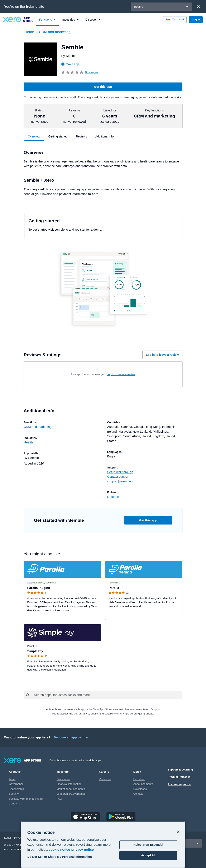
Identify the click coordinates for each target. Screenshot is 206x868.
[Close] (198, 7)
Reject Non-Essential (148, 845)
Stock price (63, 779)
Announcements (143, 784)
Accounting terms (179, 784)
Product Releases (179, 777)
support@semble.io (121, 481)
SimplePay (35, 651)
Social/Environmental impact (26, 799)
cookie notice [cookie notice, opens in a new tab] (59, 850)
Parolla (114, 588)
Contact (138, 794)
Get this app (103, 87)
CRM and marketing (38, 427)
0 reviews (92, 72)
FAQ (59, 799)
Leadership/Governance (71, 794)
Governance (16, 784)
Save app (70, 64)
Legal (8, 838)
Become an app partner (71, 737)
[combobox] (108, 695)
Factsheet (139, 779)
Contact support (118, 476)
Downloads (140, 789)
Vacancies (105, 779)
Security (14, 794)
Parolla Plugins (39, 588)
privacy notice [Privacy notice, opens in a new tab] (83, 850)
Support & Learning (180, 770)
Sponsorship (16, 789)
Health (28, 442)
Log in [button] (196, 19)
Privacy (19, 838)
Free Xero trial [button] (175, 19)
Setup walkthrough (120, 472)
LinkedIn (113, 497)
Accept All (148, 855)
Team (12, 779)
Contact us (15, 804)
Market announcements (71, 789)
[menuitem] (47, 20)
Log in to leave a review (162, 355)
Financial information (69, 784)
